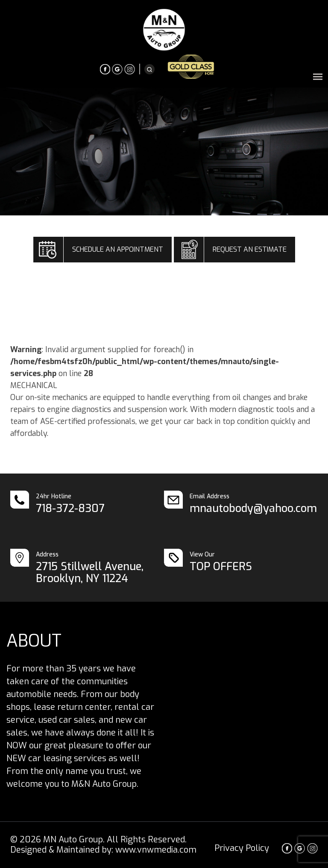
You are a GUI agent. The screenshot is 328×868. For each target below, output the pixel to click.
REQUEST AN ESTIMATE (250, 249)
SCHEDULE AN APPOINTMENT (118, 249)
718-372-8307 (70, 508)
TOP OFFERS (221, 566)
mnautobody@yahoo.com (253, 508)
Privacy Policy (242, 848)
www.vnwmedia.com (156, 850)
